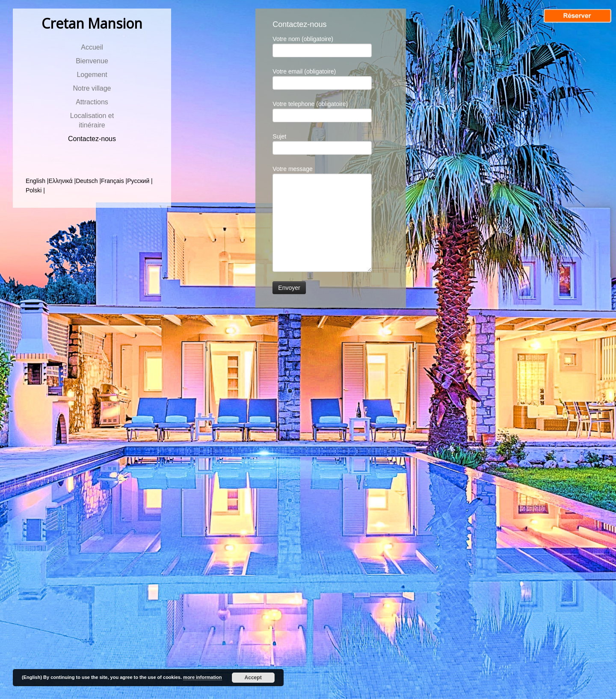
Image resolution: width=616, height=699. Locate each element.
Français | (114, 181)
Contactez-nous (92, 139)
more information (202, 677)
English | (37, 181)
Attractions (92, 102)
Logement (92, 75)
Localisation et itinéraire (92, 120)
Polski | (35, 190)
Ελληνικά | (62, 181)
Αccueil (92, 47)
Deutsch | (88, 181)
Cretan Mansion (92, 23)
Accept (253, 678)
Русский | (140, 181)
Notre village (92, 88)
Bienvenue (92, 61)
